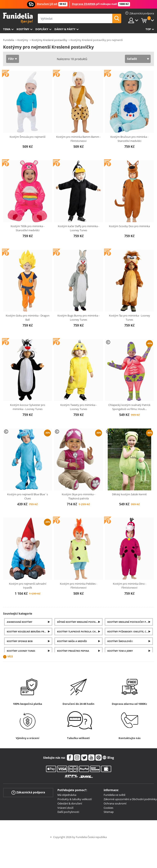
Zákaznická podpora (28, 792)
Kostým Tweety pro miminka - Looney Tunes (78, 407)
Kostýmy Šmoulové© (120, 641)
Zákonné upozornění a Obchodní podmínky (130, 799)
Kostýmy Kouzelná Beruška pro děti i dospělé (30, 632)
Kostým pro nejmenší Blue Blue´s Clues (27, 496)
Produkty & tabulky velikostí (75, 799)
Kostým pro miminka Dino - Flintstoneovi (130, 586)
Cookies (108, 808)
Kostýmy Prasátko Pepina (73, 651)
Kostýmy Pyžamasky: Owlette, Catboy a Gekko (130, 632)
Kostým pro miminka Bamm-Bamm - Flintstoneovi (78, 139)
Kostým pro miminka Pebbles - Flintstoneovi (78, 586)
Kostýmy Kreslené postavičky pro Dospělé (130, 622)
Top (148, 29)
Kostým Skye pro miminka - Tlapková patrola (78, 496)
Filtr (11, 59)
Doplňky (42, 29)
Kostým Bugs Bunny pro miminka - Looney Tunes (78, 318)
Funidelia (9, 40)
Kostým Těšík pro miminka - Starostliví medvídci (27, 228)
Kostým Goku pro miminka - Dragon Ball (28, 318)
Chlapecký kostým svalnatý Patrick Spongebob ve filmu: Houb (129, 407)
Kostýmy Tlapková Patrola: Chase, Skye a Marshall (80, 632)
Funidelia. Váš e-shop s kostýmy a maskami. (18, 18)
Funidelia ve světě (114, 795)
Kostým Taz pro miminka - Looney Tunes (130, 318)
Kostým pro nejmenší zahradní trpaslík (28, 586)
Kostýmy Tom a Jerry (120, 651)
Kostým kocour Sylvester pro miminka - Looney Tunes (28, 407)
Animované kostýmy (20, 622)
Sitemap (109, 812)
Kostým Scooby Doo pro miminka (129, 226)
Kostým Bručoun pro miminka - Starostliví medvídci (129, 139)
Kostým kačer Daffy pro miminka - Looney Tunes (78, 228)
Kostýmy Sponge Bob (20, 641)
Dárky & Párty (65, 29)
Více (10, 657)
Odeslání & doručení (70, 803)
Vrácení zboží (65, 808)
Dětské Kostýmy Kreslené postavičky (80, 622)
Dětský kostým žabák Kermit (129, 494)
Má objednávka (67, 795)
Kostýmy (23, 29)
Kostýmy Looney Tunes (21, 651)
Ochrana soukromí (115, 803)
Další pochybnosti (68, 812)
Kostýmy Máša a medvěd (72, 641)
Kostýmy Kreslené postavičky (49, 40)
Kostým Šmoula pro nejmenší (27, 137)
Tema (7, 29)
